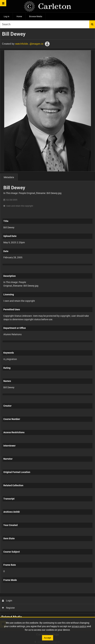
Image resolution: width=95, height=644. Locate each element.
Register (9, 608)
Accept (47, 638)
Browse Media (36, 16)
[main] (47, 329)
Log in (6, 16)
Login (7, 600)
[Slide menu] (3, 3)
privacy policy (79, 626)
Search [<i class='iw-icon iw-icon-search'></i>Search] (92, 24)
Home (19, 16)
